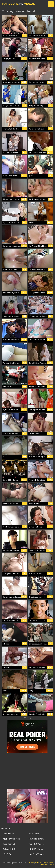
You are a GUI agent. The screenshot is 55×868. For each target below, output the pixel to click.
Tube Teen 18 (9, 844)
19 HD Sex (8, 854)
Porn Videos (8, 834)
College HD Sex (10, 849)
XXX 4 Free (34, 834)
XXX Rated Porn (36, 839)
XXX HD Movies (36, 849)
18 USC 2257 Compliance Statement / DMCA (44, 864)
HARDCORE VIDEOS (19, 4)
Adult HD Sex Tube (11, 839)
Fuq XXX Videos (36, 844)
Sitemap (31, 863)
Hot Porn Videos (36, 854)
